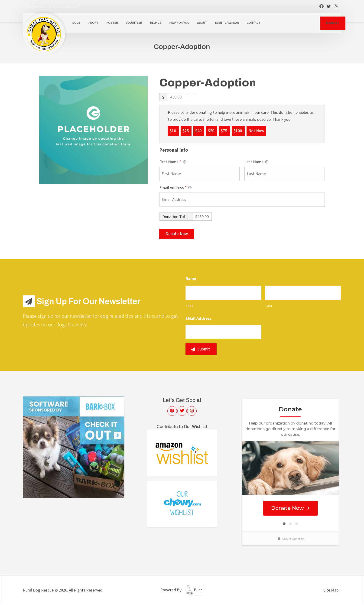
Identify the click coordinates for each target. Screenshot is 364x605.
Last (269, 306)
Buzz (193, 590)
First (189, 306)
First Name (173, 162)
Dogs (76, 23)
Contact (254, 23)
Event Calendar (227, 23)
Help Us (156, 23)
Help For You (179, 23)
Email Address (175, 188)
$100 (238, 131)
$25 (186, 131)
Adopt (93, 23)
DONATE (333, 23)
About (202, 23)
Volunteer (134, 23)
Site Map (331, 590)
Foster (112, 23)
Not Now (256, 131)
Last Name (256, 162)
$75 (224, 131)
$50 (212, 131)
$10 (173, 131)
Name (191, 279)
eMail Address (198, 319)
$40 (199, 131)
